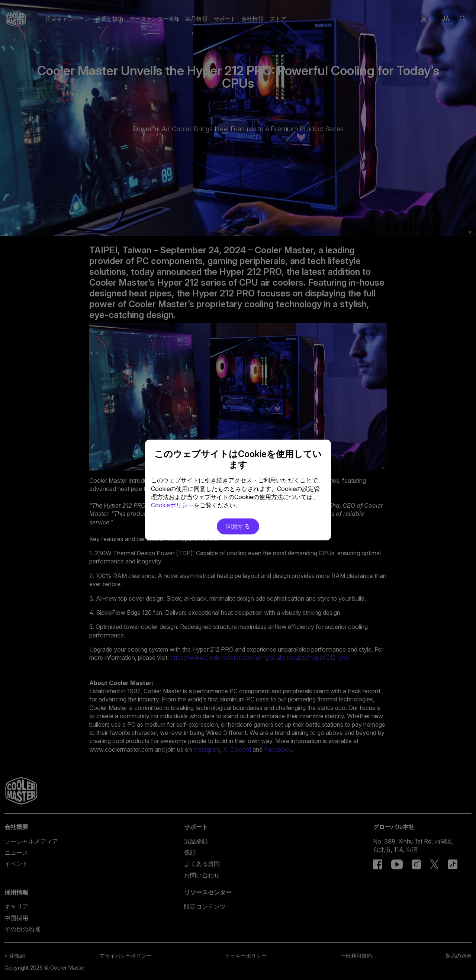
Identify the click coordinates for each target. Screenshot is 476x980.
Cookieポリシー (172, 505)
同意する (238, 526)
